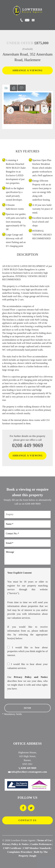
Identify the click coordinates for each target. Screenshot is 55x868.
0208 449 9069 (27, 445)
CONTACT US (27, 820)
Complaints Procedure (20, 852)
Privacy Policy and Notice (31, 677)
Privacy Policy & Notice (15, 844)
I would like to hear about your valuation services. (27, 666)
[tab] (6, 88)
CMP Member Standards (37, 848)
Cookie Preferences (41, 844)
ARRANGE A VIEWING (27, 70)
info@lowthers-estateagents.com (27, 772)
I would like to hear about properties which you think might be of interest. (27, 651)
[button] (10, 110)
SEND (27, 708)
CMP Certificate (12, 848)
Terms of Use (44, 840)
